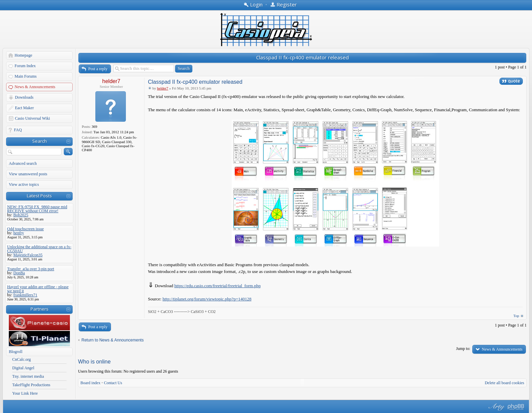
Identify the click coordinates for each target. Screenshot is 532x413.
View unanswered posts (28, 174)
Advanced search (23, 163)
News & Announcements (35, 87)
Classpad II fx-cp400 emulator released (302, 57)
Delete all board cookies (505, 383)
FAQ (18, 130)
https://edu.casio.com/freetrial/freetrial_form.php (218, 286)
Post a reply (98, 69)
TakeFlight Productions (31, 385)
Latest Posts (39, 196)
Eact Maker (24, 108)
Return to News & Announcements (112, 340)
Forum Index (25, 66)
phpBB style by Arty (496, 407)
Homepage (23, 55)
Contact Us (113, 383)
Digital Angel (23, 368)
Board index (90, 383)
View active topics (24, 184)
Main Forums (26, 76)
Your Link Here (25, 393)
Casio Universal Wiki (32, 118)
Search (40, 141)
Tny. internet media (28, 376)
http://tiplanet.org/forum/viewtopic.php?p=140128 (207, 299)
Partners (40, 309)
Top (516, 316)
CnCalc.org (22, 359)
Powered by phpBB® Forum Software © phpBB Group (516, 407)
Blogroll (16, 352)
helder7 (111, 81)
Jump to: (463, 349)
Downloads (24, 97)
